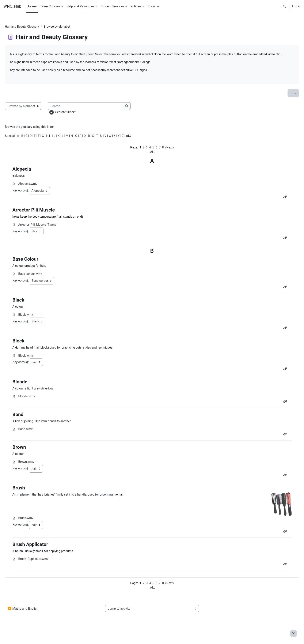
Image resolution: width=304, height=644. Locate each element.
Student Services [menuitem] (113, 6)
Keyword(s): (31, 197)
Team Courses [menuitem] (50, 6)
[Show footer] (293, 633)
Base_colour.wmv (40, 282)
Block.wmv (36, 365)
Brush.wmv (36, 529)
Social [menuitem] (152, 6)
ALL (153, 159)
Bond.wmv (35, 439)
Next (170, 154)
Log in (296, 6)
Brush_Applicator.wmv (44, 570)
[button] (285, 6)
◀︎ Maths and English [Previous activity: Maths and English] (33, 621)
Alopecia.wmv (38, 191)
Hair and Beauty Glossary (33, 27)
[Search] (96, 112)
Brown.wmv (36, 472)
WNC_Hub (12, 6)
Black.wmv (35, 323)
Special (20, 142)
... (285, 98)
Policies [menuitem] (136, 6)
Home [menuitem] (32, 6)
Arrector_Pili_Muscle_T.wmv (47, 232)
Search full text (76, 118)
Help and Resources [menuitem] (81, 6)
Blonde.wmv (37, 406)
